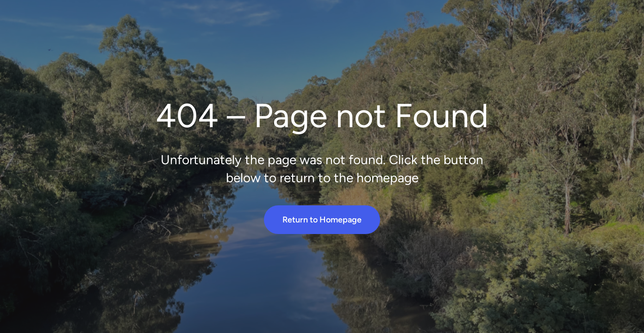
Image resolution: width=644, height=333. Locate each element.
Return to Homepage (322, 220)
